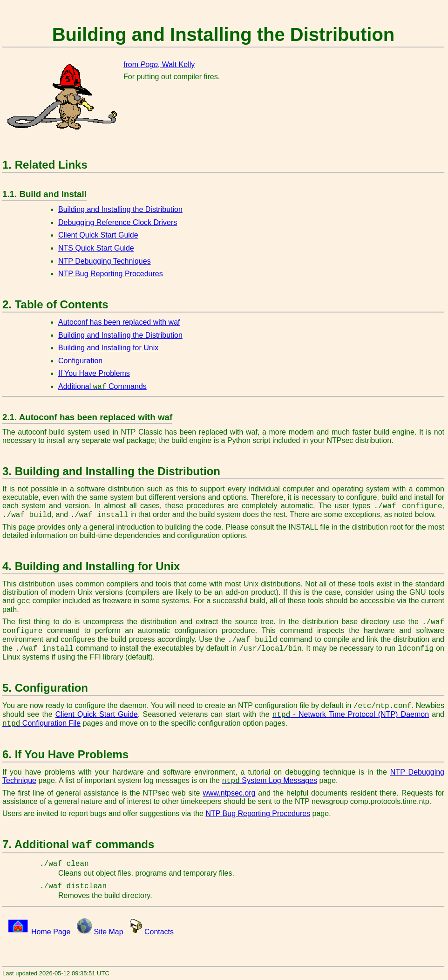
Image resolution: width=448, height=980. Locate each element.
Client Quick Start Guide (98, 235)
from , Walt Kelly (159, 65)
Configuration (80, 361)
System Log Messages (269, 780)
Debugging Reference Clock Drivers (118, 222)
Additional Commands (102, 386)
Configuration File (41, 723)
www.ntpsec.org (229, 793)
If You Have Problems (94, 373)
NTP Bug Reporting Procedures (111, 274)
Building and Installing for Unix (108, 348)
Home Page (51, 932)
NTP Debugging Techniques (105, 261)
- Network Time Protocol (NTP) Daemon (351, 714)
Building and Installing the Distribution (120, 209)
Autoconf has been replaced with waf (119, 322)
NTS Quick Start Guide (96, 248)
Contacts (159, 932)
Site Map (109, 932)
